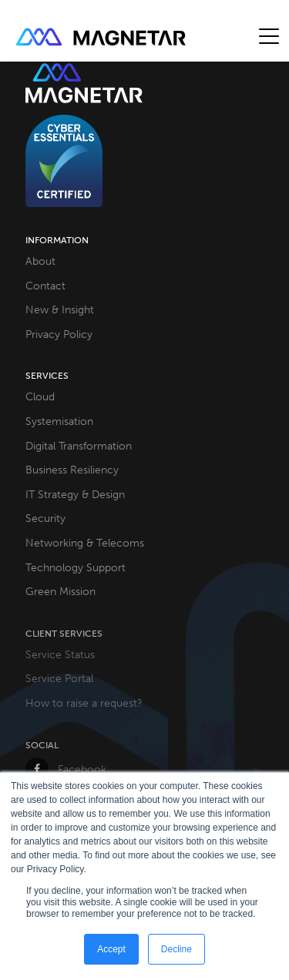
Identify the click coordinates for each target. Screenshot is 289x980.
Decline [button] (176, 949)
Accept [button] (111, 949)
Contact (45, 286)
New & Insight (60, 309)
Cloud (40, 396)
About (40, 261)
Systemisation (59, 421)
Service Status (60, 654)
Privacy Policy (59, 334)
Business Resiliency (72, 470)
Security (45, 518)
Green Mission (60, 591)
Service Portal (59, 678)
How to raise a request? (84, 703)
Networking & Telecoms (85, 543)
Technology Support (76, 567)
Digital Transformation (79, 446)
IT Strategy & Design (75, 494)
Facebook (66, 769)
